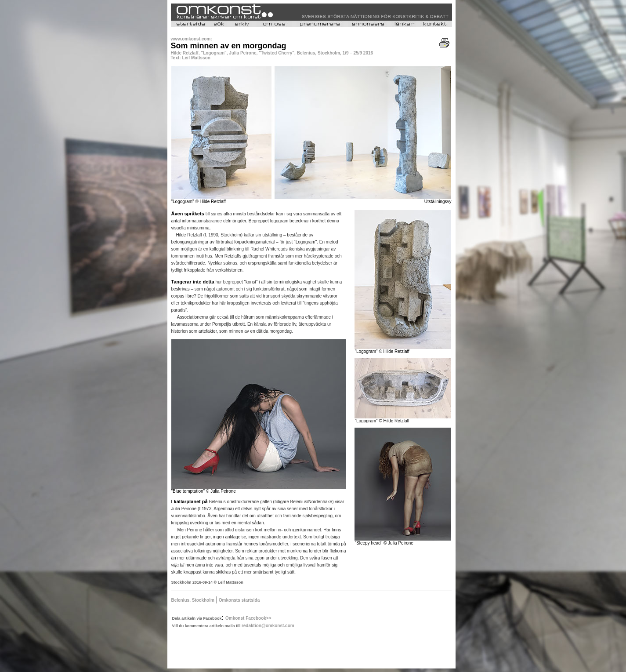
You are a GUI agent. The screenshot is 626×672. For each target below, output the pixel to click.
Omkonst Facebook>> (248, 618)
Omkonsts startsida (239, 600)
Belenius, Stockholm (193, 600)
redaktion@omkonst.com (268, 626)
